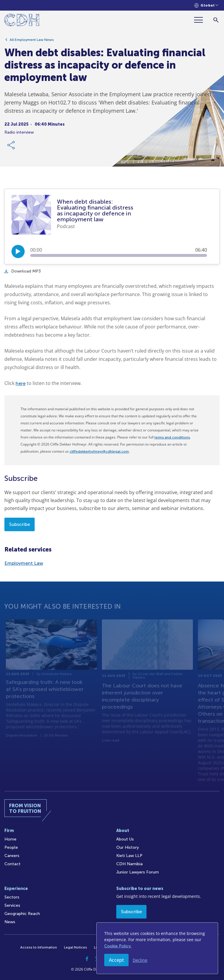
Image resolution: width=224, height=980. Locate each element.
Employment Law (24, 563)
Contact (12, 864)
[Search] (216, 20)
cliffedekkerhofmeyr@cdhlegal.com (99, 451)
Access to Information (39, 947)
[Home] (22, 21)
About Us (125, 839)
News (10, 922)
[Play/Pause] (18, 251)
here (21, 383)
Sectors (12, 897)
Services (12, 905)
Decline (140, 960)
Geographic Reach (22, 914)
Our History (128, 847)
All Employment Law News (32, 40)
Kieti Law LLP (129, 856)
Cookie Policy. (118, 946)
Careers (12, 856)
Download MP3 (23, 271)
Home (10, 839)
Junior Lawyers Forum (138, 872)
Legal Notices (75, 947)
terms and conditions (172, 437)
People (11, 847)
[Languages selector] (206, 5)
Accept (116, 960)
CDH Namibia (129, 864)
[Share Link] (11, 145)
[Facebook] (87, 959)
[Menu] (201, 20)
